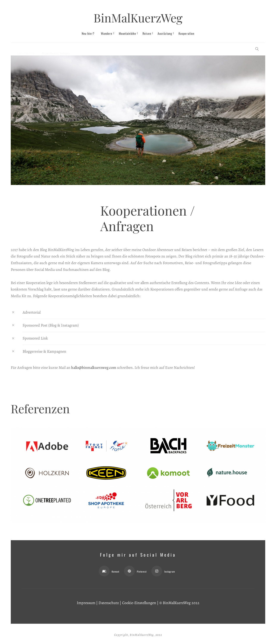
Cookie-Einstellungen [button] (139, 603)
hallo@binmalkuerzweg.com (94, 368)
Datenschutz (109, 603)
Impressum (86, 603)
